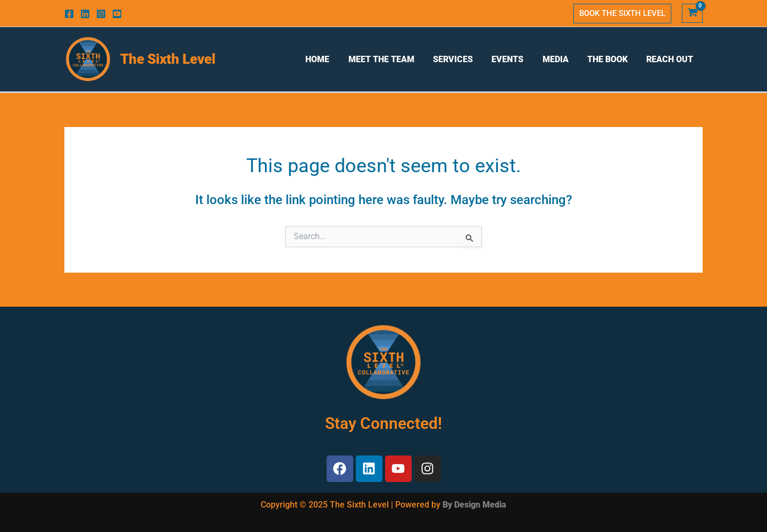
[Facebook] (69, 14)
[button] (622, 14)
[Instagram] (101, 14)
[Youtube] (117, 14)
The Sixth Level (168, 59)
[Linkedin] (85, 14)
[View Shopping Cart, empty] (692, 14)
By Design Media (474, 505)
